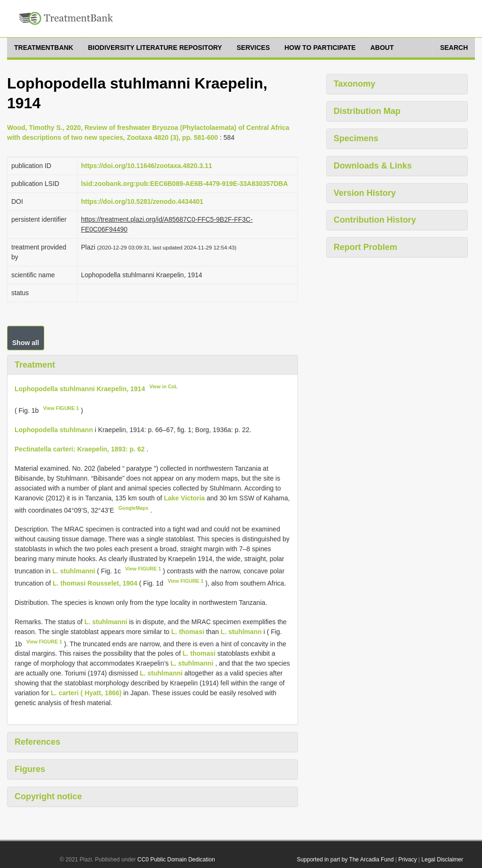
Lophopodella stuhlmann (54, 430)
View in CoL (163, 386)
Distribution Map (367, 111)
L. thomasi (188, 632)
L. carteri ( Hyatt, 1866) (86, 693)
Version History (365, 193)
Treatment (35, 365)
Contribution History (375, 220)
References (37, 742)
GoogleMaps (133, 508)
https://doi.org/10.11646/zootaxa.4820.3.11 (147, 166)
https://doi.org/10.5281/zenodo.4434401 (142, 201)
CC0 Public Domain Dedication (176, 860)
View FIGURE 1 (61, 408)
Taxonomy (355, 84)
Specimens (356, 138)
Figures (30, 769)
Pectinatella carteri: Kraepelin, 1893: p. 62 (80, 449)
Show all (26, 343)
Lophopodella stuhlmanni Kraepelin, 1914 (80, 389)
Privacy (407, 860)
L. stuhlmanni (74, 571)
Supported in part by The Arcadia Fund (345, 860)
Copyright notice (48, 796)
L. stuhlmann (241, 632)
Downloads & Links (373, 166)
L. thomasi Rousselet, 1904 (95, 583)
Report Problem (366, 247)
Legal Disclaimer (442, 860)
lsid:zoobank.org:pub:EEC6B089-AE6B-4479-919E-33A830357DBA (185, 184)
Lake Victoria (185, 498)
